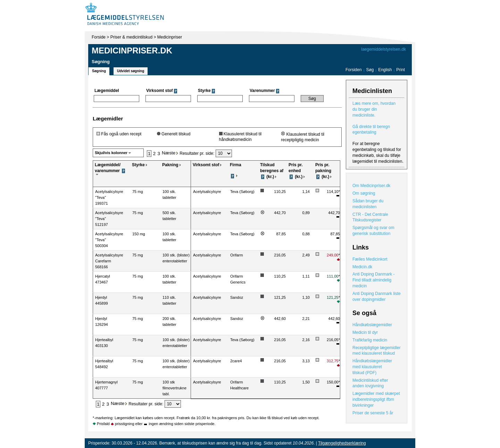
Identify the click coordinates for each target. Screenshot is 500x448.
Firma (236, 165)
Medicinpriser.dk (132, 50)
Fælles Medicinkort (370, 259)
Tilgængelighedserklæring (342, 443)
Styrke (138, 165)
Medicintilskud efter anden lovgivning (370, 383)
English (386, 70)
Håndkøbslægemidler (372, 325)
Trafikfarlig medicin (370, 340)
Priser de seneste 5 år (373, 413)
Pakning (170, 165)
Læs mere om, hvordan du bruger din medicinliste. (374, 109)
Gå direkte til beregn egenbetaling (371, 130)
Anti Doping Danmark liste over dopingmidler (377, 297)
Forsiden (354, 70)
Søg (370, 70)
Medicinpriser (170, 37)
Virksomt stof (206, 165)
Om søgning (364, 193)
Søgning (99, 71)
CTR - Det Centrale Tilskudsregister (370, 217)
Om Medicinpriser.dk (371, 186)
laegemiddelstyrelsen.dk (384, 49)
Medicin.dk (362, 267)
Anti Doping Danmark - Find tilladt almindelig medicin (373, 280)
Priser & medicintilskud (131, 37)
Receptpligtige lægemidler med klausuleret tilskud (377, 351)
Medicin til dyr (365, 332)
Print (401, 70)
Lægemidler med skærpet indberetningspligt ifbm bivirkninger (376, 399)
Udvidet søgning (131, 71)
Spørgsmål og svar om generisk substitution (373, 231)
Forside (99, 37)
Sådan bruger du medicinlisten (368, 204)
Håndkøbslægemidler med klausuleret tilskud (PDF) (372, 367)
